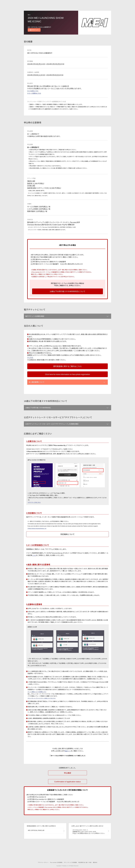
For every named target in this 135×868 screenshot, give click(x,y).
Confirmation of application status (68, 797)
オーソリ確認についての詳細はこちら (39, 708)
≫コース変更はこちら (34, 93)
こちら (34, 572)
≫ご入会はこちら (33, 91)
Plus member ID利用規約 (55, 863)
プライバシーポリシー (41, 863)
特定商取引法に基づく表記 (86, 863)
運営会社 (97, 863)
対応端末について (67, 550)
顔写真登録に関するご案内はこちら (67, 368)
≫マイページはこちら (35, 519)
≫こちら (30, 359)
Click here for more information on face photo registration (67, 380)
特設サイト (68, 767)
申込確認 (67, 789)
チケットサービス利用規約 (70, 863)
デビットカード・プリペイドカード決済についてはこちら (45, 714)
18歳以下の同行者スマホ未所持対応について (68, 291)
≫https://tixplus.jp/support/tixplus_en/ (39, 545)
